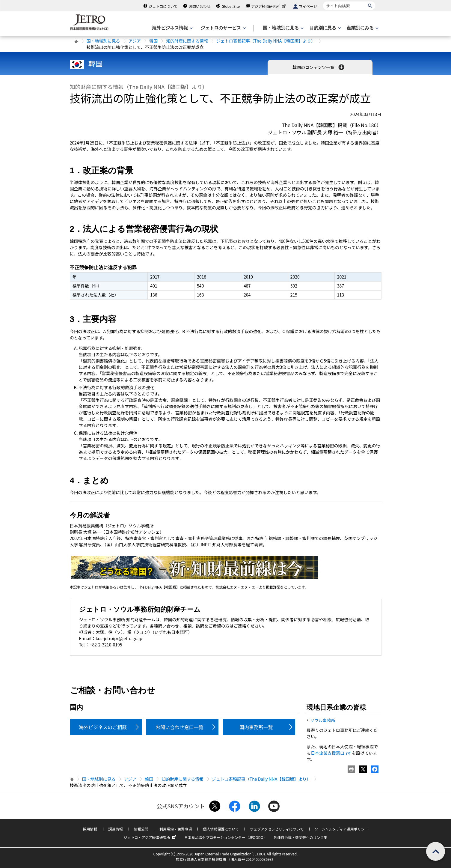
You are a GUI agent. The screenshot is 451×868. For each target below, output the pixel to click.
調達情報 (116, 829)
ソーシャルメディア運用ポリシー (341, 829)
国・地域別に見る (103, 41)
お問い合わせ (200, 6)
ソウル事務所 (323, 720)
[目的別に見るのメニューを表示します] (325, 28)
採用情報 (90, 829)
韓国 (153, 41)
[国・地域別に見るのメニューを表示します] (283, 28)
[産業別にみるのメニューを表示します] (362, 28)
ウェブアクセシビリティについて (277, 829)
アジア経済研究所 (269, 6)
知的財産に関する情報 (187, 41)
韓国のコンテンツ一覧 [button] (319, 67)
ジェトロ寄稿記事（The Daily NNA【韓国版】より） (266, 41)
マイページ (308, 6)
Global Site (231, 6)
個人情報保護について (221, 829)
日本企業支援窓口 (331, 753)
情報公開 (141, 829)
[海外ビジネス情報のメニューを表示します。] (172, 28)
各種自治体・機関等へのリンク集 (301, 837)
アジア (135, 41)
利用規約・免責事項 (176, 829)
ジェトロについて (163, 6)
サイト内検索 (323, 1)
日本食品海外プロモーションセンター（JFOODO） (226, 837)
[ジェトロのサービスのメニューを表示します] (223, 28)
